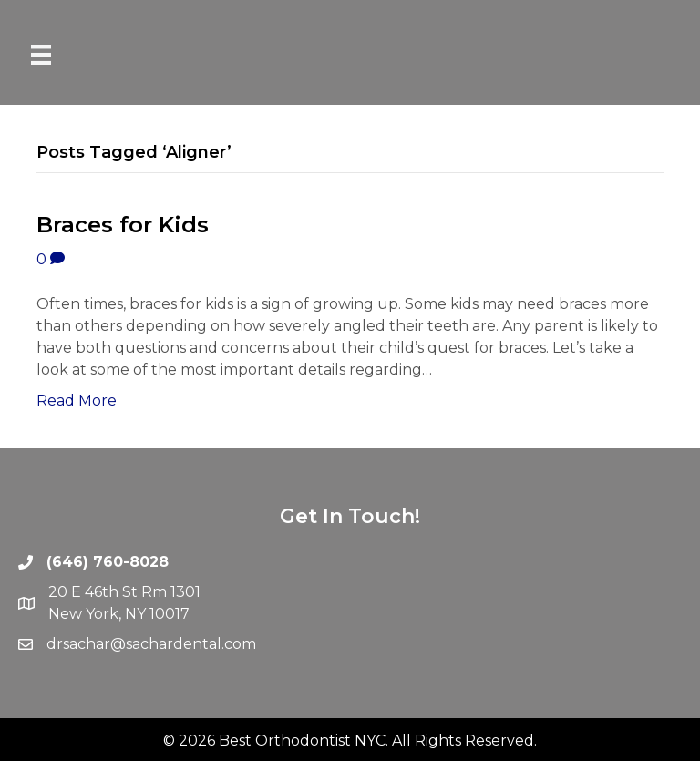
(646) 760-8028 (108, 562)
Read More (77, 401)
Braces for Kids (123, 225)
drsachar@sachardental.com (151, 644)
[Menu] (41, 55)
